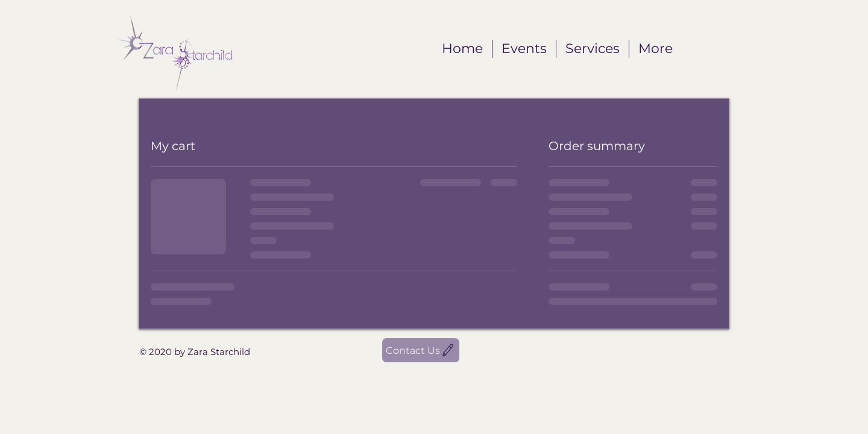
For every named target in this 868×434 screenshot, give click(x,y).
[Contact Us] (421, 350)
